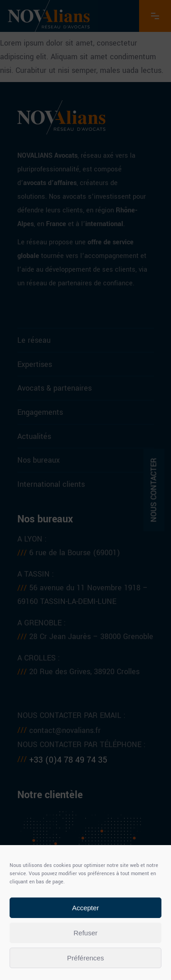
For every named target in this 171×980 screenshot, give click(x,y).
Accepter (85, 908)
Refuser (85, 933)
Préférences (85, 958)
